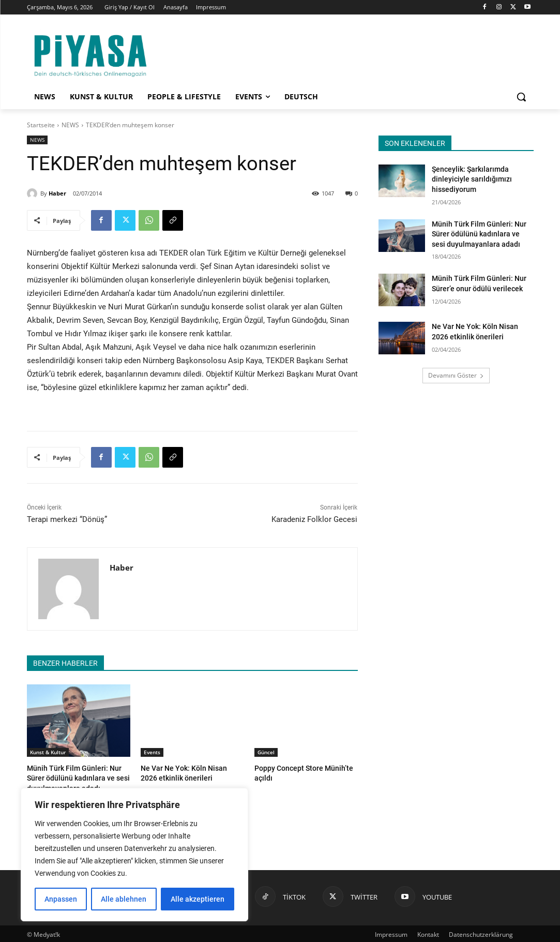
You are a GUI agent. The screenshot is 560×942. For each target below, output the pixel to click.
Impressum (391, 932)
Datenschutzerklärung (481, 932)
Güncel (266, 752)
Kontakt (428, 932)
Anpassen (61, 899)
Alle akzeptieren (198, 899)
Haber (57, 193)
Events (152, 752)
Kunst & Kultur (48, 752)
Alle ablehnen (124, 899)
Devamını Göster (456, 375)
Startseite (41, 125)
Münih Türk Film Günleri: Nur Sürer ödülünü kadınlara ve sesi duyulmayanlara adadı (78, 777)
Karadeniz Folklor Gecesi (314, 519)
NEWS (70, 125)
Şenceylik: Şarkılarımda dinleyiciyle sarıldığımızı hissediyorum (472, 179)
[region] (134, 855)
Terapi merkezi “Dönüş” (67, 519)
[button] (521, 97)
